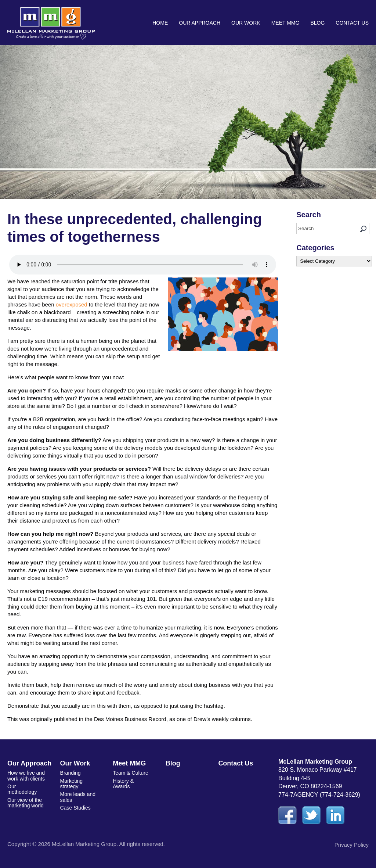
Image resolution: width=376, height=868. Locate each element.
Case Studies (75, 808)
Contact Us (352, 23)
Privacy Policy (352, 845)
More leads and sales (78, 797)
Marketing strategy (71, 784)
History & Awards (123, 784)
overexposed (72, 304)
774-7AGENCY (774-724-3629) (319, 795)
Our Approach (200, 23)
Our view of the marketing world (26, 803)
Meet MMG (285, 23)
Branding (70, 773)
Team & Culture (130, 773)
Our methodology (22, 789)
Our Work (246, 23)
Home (160, 23)
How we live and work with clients (26, 776)
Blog (317, 23)
